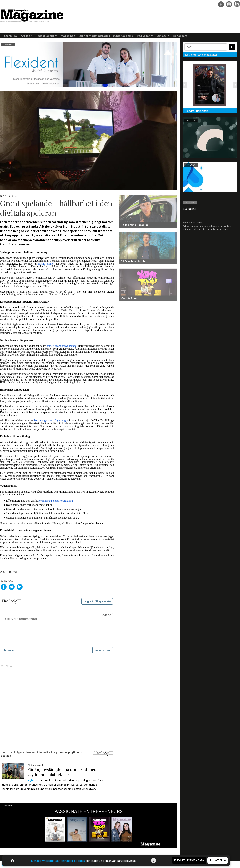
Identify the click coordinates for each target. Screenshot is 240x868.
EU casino (190, 208)
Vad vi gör (145, 36)
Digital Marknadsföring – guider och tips (106, 36)
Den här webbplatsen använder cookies (58, 860)
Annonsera (180, 36)
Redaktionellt (46, 36)
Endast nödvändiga (189, 861)
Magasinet (68, 36)
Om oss (163, 36)
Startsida (10, 36)
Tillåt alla (218, 861)
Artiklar (26, 36)
